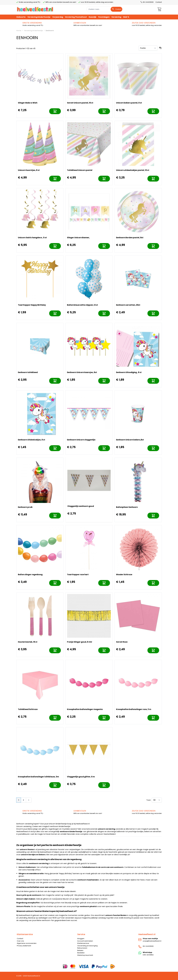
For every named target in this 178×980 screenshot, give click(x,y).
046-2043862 (148, 955)
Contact (159, 2)
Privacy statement (24, 946)
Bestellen (81, 953)
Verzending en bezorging (87, 946)
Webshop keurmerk (85, 955)
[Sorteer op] (148, 48)
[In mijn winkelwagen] (55, 111)
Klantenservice (83, 943)
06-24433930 (148, 946)
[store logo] (35, 9)
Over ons (20, 941)
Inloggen (81, 939)
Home (19, 31)
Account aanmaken (85, 941)
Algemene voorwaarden (27, 943)
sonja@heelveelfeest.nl (152, 941)
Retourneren (82, 948)
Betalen (80, 950)
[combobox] (105, 9)
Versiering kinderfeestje (33, 31)
